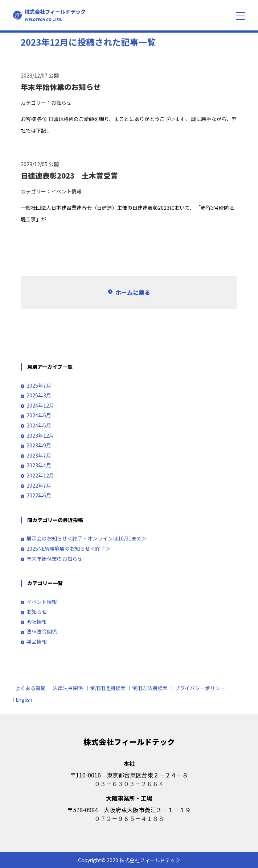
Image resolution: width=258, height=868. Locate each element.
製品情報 (37, 642)
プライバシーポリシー (200, 688)
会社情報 (37, 622)
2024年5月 (39, 425)
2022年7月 (39, 486)
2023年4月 (39, 465)
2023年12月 (40, 436)
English (24, 700)
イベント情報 (66, 191)
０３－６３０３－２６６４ (129, 784)
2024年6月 (39, 415)
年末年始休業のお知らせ (54, 559)
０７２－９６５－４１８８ (129, 818)
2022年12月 (40, 475)
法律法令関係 (42, 632)
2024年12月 (40, 406)
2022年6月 (39, 495)
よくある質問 (30, 688)
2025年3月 (39, 395)
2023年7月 (39, 456)
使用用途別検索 (108, 688)
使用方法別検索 (150, 688)
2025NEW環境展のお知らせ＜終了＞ (68, 549)
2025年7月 (39, 386)
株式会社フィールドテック (55, 15)
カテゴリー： (36, 103)
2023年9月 (39, 445)
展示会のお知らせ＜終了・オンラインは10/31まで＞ (87, 539)
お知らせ (61, 103)
